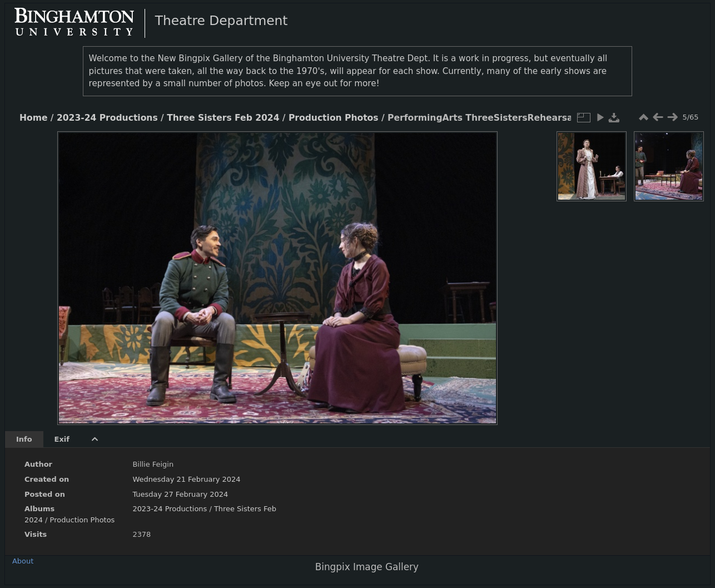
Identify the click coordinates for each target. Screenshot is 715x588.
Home (33, 118)
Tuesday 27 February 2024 (180, 494)
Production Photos (334, 118)
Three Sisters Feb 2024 (223, 118)
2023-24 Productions (107, 118)
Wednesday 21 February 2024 (186, 479)
